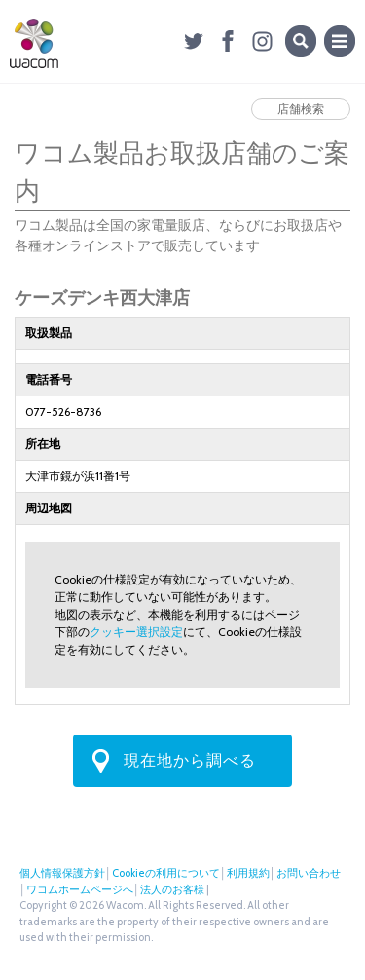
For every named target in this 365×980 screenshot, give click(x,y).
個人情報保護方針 (62, 873)
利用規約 (248, 873)
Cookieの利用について (166, 873)
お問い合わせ (309, 873)
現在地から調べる (190, 760)
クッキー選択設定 (136, 632)
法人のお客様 (172, 889)
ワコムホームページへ (80, 889)
